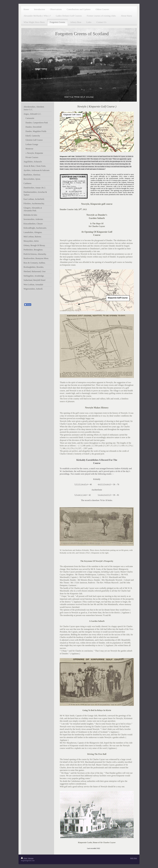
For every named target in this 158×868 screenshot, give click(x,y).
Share (28, 305)
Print (24, 858)
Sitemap (31, 858)
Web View (134, 858)
